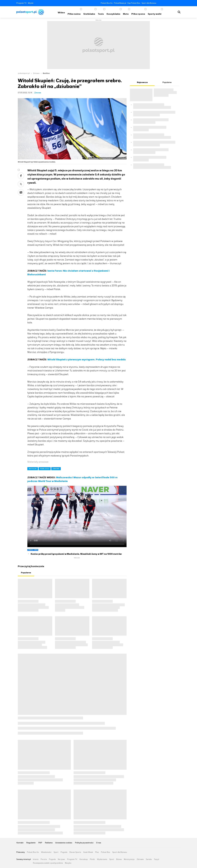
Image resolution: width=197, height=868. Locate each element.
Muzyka (68, 863)
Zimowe (36, 73)
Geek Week (88, 852)
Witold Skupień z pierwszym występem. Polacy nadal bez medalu (87, 359)
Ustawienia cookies (64, 843)
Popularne (26, 573)
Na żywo (61, 859)
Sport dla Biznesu (149, 3)
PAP (40, 843)
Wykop (21, 192)
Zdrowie (140, 859)
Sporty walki (155, 14)
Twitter (163, 3)
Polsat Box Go (107, 3)
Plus (97, 852)
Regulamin (31, 843)
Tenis (101, 14)
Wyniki (31, 3)
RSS (179, 3)
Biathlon (46, 73)
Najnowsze (142, 82)
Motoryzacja (129, 859)
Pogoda (64, 852)
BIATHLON (33, 469)
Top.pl (156, 859)
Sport (56, 852)
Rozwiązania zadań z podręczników (48, 863)
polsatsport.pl (24, 73)
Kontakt (20, 843)
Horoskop (84, 859)
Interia (36, 859)
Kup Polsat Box (134, 3)
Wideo (61, 13)
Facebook (159, 3)
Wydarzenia (102, 859)
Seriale (149, 859)
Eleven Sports (75, 852)
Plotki (92, 859)
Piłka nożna (74, 14)
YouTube (167, 3)
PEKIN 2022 (45, 469)
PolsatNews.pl (120, 3)
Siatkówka (89, 14)
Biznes (119, 859)
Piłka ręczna (138, 14)
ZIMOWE (56, 469)
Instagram (171, 3)
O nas (99, 843)
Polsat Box (106, 852)
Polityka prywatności (84, 843)
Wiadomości (46, 852)
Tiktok (175, 3)
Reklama (49, 843)
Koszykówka (113, 14)
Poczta (44, 859)
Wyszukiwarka (179, 12)
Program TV (21, 3)
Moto (126, 14)
